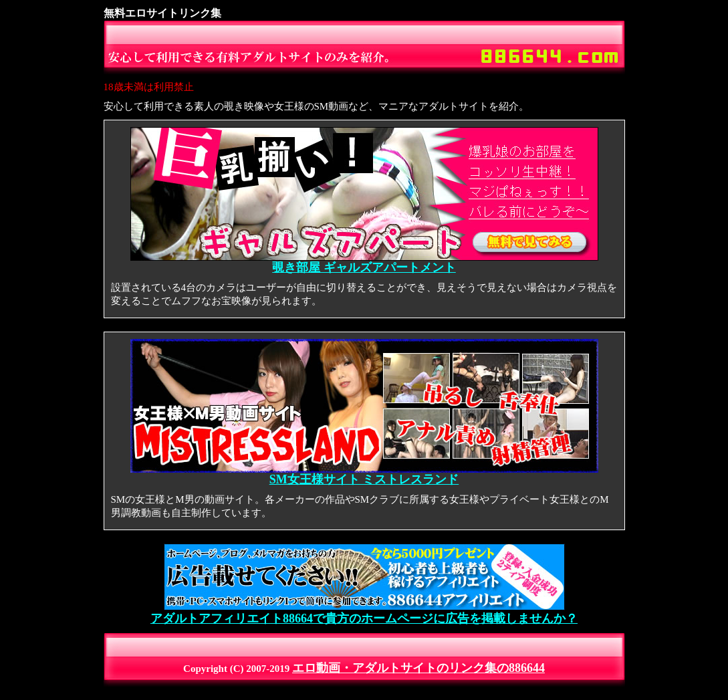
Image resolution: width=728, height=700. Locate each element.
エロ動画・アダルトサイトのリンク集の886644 (418, 668)
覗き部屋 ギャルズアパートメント (364, 262)
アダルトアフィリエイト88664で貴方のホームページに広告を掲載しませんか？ (364, 612)
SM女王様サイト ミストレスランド (364, 474)
